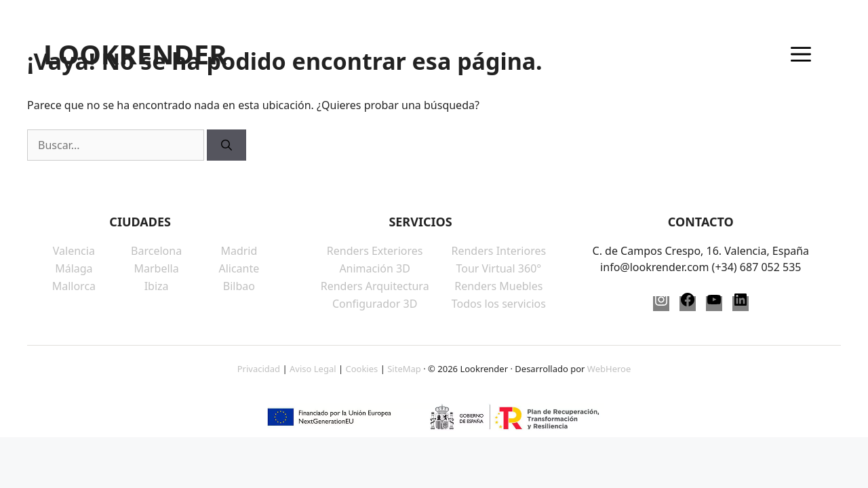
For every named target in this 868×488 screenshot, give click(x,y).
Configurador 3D (375, 304)
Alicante (239, 268)
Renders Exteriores (375, 251)
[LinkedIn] (741, 304)
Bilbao (239, 286)
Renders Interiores (498, 251)
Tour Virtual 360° (498, 268)
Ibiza (157, 286)
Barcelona (156, 251)
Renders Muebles (498, 286)
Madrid (239, 251)
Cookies (361, 369)
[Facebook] (688, 304)
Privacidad (259, 369)
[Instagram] (661, 304)
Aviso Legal (313, 369)
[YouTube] (714, 304)
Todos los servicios (499, 304)
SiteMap (404, 369)
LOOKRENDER (135, 54)
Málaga (74, 268)
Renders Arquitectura (375, 286)
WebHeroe (609, 369)
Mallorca (74, 286)
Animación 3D (375, 268)
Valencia (74, 251)
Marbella (157, 268)
